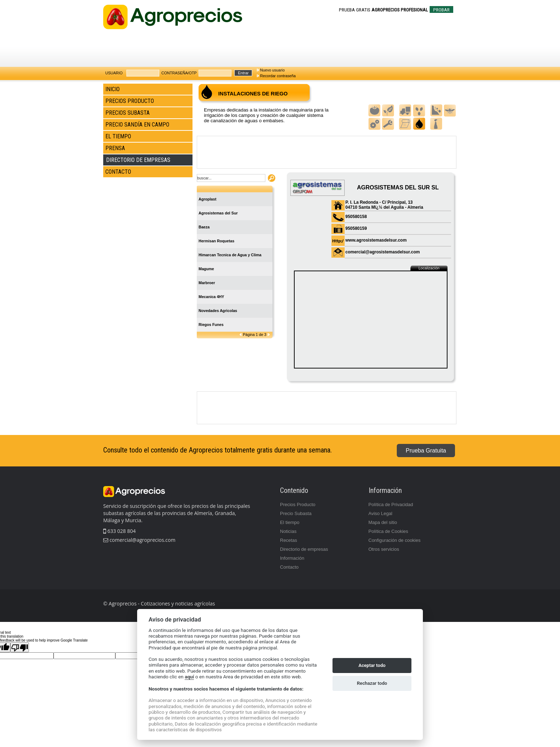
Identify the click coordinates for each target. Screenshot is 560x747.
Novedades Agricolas (218, 311)
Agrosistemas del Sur (218, 213)
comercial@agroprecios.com (142, 540)
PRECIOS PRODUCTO (130, 101)
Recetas (289, 540)
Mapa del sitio (383, 522)
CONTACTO (118, 172)
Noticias (288, 531)
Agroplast (207, 199)
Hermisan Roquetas (216, 241)
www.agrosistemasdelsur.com (376, 240)
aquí (189, 677)
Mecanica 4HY (211, 297)
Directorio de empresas (304, 549)
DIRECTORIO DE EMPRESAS (138, 160)
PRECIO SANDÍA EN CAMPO (137, 125)
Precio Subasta (296, 513)
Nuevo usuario (272, 70)
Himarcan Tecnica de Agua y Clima (230, 255)
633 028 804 (119, 531)
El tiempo (290, 522)
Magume (206, 269)
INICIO (112, 89)
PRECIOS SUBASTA (127, 113)
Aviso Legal (381, 513)
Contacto (289, 567)
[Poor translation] (20, 647)
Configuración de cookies (395, 540)
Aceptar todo (372, 665)
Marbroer (207, 283)
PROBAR (441, 10)
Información (292, 558)
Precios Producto (298, 504)
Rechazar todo (372, 683)
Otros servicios (384, 549)
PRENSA (115, 148)
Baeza (204, 227)
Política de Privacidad (391, 504)
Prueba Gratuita (426, 451)
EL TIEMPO (118, 136)
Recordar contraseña (278, 76)
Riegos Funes (211, 325)
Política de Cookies (388, 531)
